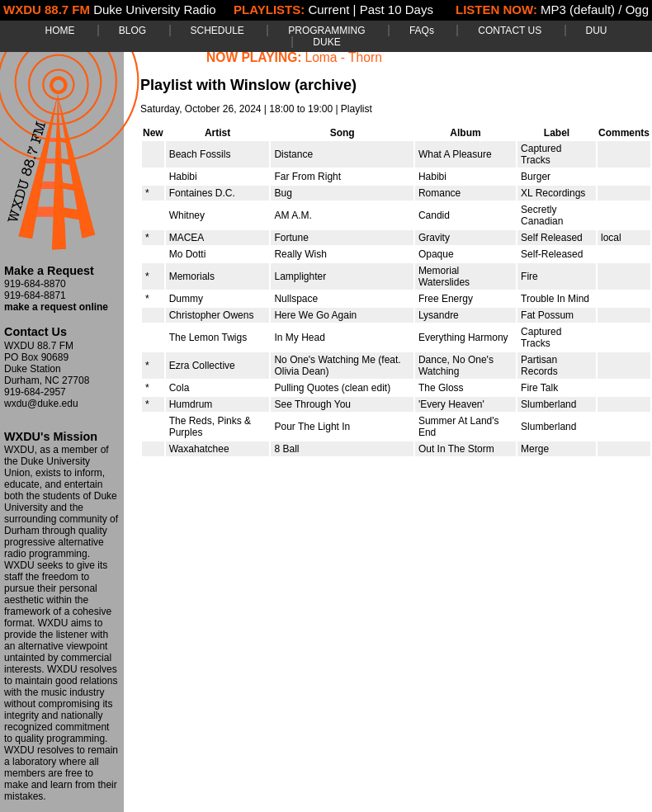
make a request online (56, 307)
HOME (59, 31)
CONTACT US (510, 31)
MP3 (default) (578, 9)
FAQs (422, 31)
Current (328, 9)
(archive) (326, 85)
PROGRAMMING (326, 31)
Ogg (637, 9)
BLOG (132, 31)
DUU (597, 31)
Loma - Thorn (344, 57)
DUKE (326, 42)
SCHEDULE (217, 31)
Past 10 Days (397, 9)
